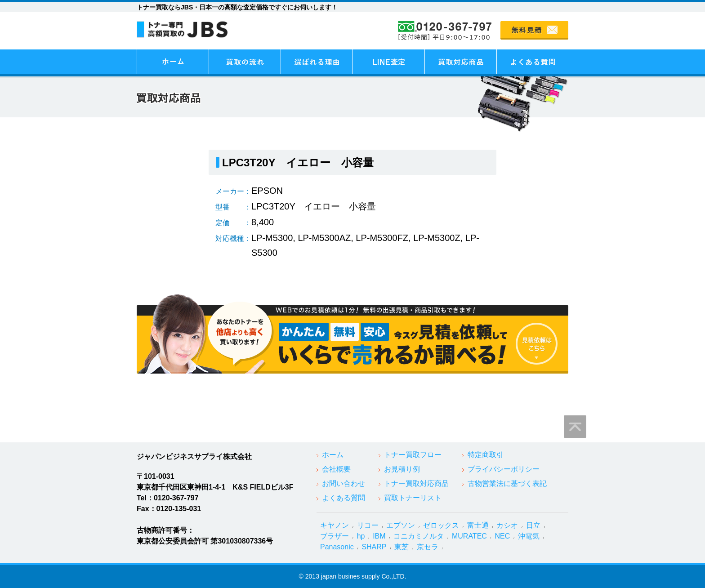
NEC (503, 536)
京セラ (428, 547)
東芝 (402, 547)
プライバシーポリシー (504, 469)
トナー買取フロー (413, 455)
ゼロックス (441, 525)
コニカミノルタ (419, 536)
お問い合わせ (344, 483)
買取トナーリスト (413, 498)
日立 (533, 525)
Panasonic (337, 547)
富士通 (478, 525)
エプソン (401, 525)
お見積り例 (402, 469)
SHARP (374, 547)
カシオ (507, 525)
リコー (368, 525)
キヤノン (335, 525)
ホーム (333, 455)
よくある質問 (344, 498)
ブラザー (335, 536)
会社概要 (336, 469)
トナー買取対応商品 (416, 483)
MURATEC (469, 536)
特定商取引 (486, 455)
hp (361, 536)
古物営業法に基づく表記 (507, 483)
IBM (379, 536)
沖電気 (529, 536)
